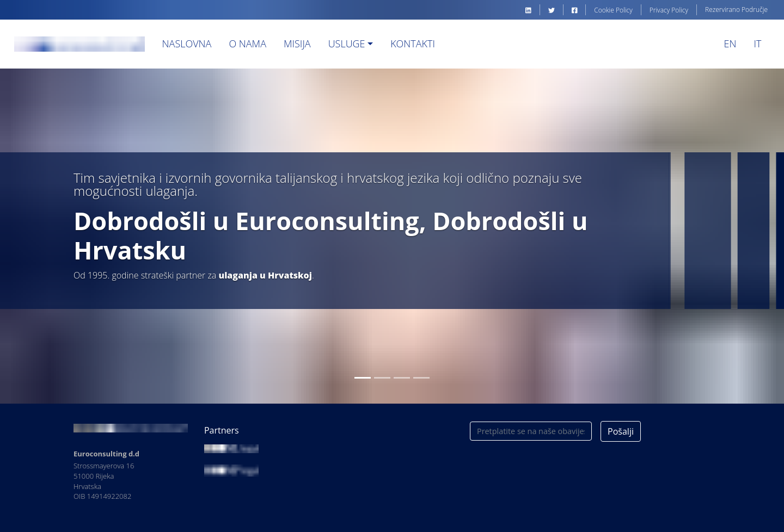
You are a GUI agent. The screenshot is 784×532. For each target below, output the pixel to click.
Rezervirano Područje (736, 10)
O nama (247, 44)
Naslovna (187, 44)
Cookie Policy (613, 10)
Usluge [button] (347, 44)
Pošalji (621, 431)
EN (730, 44)
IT (757, 44)
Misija (297, 44)
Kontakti (413, 44)
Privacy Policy (669, 10)
